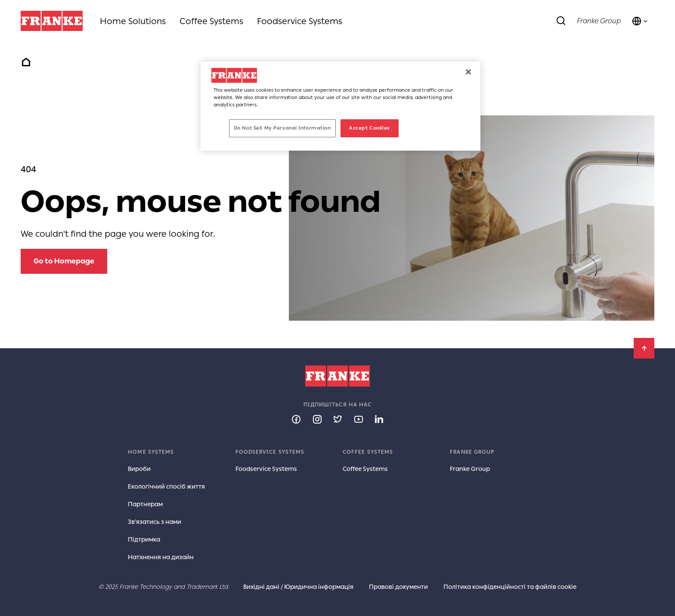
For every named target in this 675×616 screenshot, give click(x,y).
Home (26, 62)
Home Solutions (133, 21)
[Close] (468, 72)
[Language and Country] (640, 21)
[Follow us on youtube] (358, 419)
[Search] (561, 21)
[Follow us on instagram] (317, 419)
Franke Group (599, 21)
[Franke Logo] (52, 21)
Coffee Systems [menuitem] (211, 21)
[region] (341, 106)
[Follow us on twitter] (337, 419)
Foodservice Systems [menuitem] (300, 21)
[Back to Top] (644, 348)
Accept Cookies (370, 128)
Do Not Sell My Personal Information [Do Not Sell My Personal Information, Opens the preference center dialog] (282, 128)
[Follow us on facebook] (296, 419)
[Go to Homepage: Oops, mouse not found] (64, 261)
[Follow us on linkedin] (379, 419)
